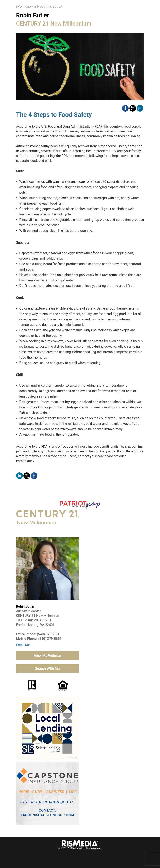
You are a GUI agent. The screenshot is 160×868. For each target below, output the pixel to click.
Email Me (23, 645)
